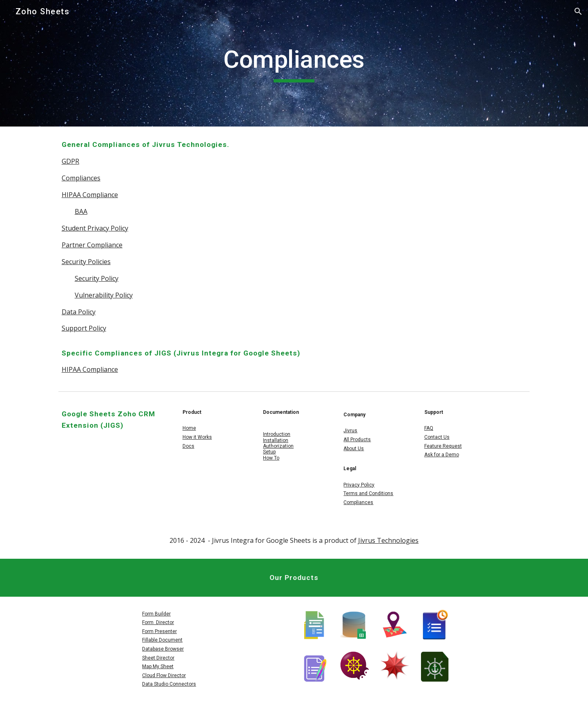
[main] (294, 63)
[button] (578, 11)
